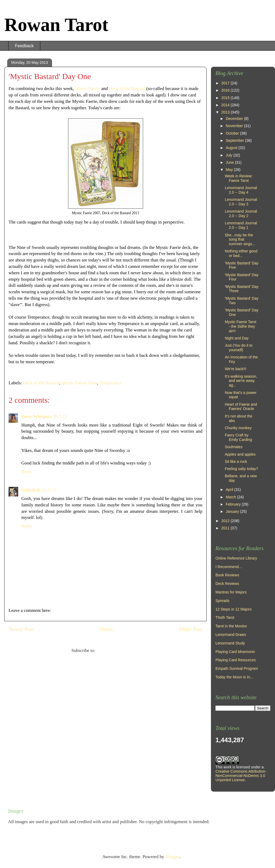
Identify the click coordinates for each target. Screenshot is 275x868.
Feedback (24, 46)
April (230, 490)
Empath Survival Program (237, 668)
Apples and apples (240, 454)
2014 (226, 105)
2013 (226, 112)
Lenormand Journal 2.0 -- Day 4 (241, 190)
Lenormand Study (230, 643)
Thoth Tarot (225, 617)
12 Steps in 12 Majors (233, 609)
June (230, 162)
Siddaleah (31, 490)
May (230, 170)
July (229, 155)
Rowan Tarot (56, 25)
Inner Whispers (36, 417)
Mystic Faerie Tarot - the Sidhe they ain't (241, 326)
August (232, 148)
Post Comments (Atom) (118, 650)
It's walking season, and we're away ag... (241, 381)
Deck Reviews (227, 584)
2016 (226, 90)
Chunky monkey (238, 428)
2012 (226, 521)
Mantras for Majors (231, 592)
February (234, 504)
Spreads (222, 601)
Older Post (191, 629)
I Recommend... (229, 567)
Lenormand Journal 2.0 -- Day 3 (241, 202)
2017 (226, 83)
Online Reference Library (236, 558)
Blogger (172, 857)
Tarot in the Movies (231, 626)
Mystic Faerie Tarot (79, 383)
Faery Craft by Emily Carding (238, 437)
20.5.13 (60, 417)
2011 (226, 528)
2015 (226, 98)
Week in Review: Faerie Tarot (239, 178)
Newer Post (21, 629)
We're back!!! (236, 369)
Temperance (110, 383)
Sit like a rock (236, 462)
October (233, 133)
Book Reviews (227, 575)
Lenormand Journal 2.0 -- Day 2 (241, 214)
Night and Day (237, 338)
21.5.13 (49, 490)
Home (107, 629)
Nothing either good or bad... (241, 253)
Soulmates (234, 447)
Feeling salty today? (241, 469)
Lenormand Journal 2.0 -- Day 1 (241, 225)
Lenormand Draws (231, 635)
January (233, 511)
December (235, 119)
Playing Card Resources (236, 660)
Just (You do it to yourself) (239, 348)
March (231, 497)
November (235, 126)
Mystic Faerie (88, 89)
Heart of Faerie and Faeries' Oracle (241, 407)
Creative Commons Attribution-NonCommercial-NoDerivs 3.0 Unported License (241, 776)
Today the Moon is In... (234, 677)
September (235, 140)
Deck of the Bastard (127, 89)
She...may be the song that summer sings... (240, 240)
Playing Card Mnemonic (235, 652)
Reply (27, 472)
